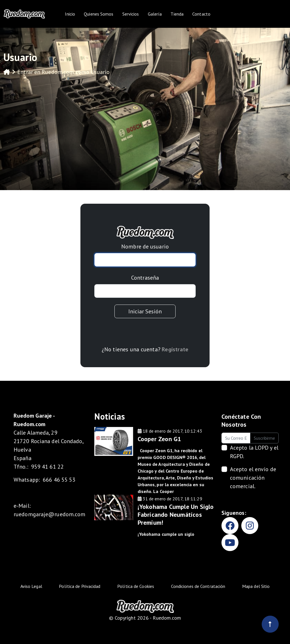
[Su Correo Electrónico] (236, 438)
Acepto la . (254, 452)
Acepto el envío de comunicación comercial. (253, 478)
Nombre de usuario (145, 246)
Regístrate (175, 349)
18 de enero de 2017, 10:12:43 (170, 431)
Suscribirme (264, 438)
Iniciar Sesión (145, 311)
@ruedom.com (67, 514)
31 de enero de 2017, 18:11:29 (170, 499)
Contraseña (145, 278)
